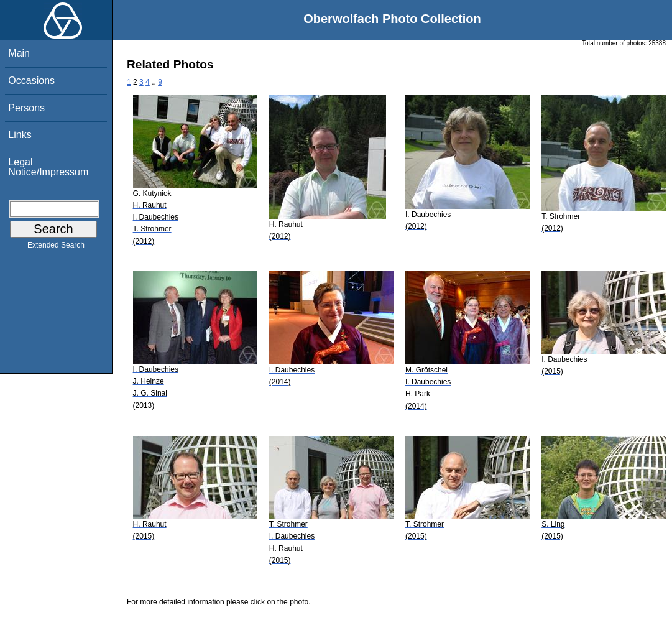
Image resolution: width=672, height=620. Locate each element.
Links (20, 135)
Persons (26, 108)
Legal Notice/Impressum (48, 167)
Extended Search (56, 248)
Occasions (31, 81)
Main (19, 53)
